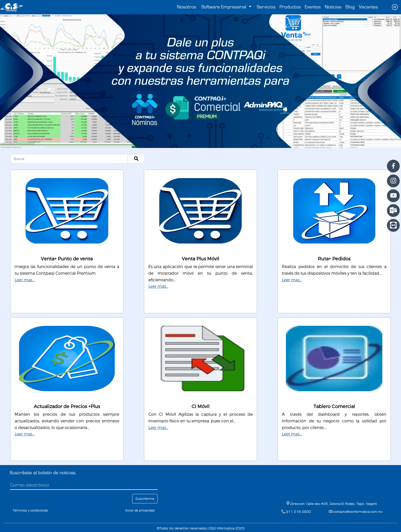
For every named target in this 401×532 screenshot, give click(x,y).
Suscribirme (145, 499)
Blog (350, 7)
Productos (290, 7)
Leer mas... (25, 280)
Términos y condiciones (30, 510)
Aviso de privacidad (140, 510)
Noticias (333, 7)
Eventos (313, 7)
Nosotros (187, 7)
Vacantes (368, 7)
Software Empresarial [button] (224, 7)
